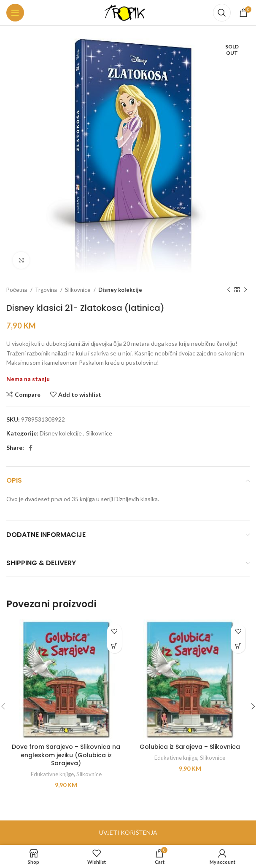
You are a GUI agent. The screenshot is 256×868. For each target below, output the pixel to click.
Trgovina (47, 290)
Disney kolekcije (120, 290)
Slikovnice (78, 290)
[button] (115, 646)
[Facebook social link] (31, 448)
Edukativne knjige (52, 774)
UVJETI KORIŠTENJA (128, 832)
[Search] (222, 13)
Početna (17, 290)
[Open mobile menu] (15, 13)
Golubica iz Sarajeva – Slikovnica (190, 747)
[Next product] (245, 290)
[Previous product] (229, 290)
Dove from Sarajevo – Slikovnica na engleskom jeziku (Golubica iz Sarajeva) (66, 755)
